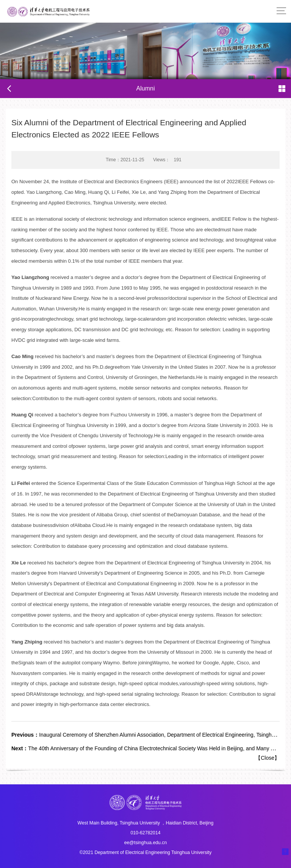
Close (268, 758)
